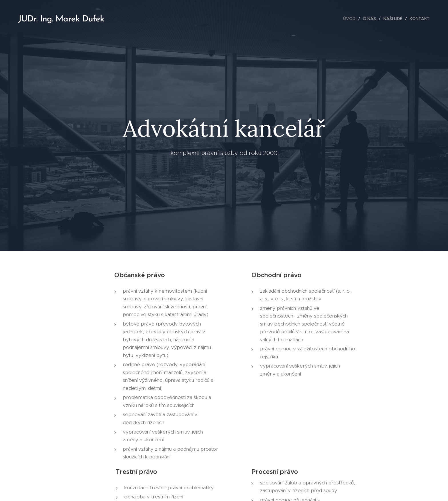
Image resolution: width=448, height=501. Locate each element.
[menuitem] (351, 19)
